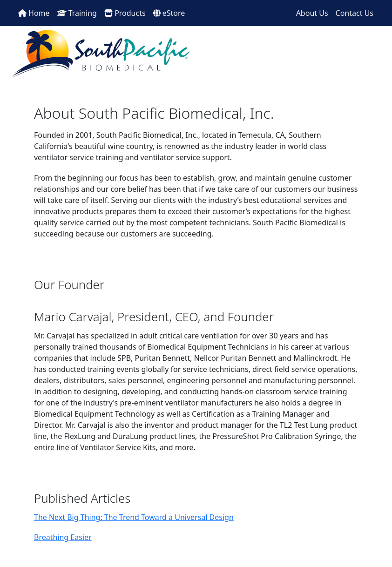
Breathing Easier (63, 537)
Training (77, 13)
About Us (312, 13)
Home (34, 13)
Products (125, 13)
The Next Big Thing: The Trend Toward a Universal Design (134, 517)
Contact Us (355, 13)
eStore (169, 13)
